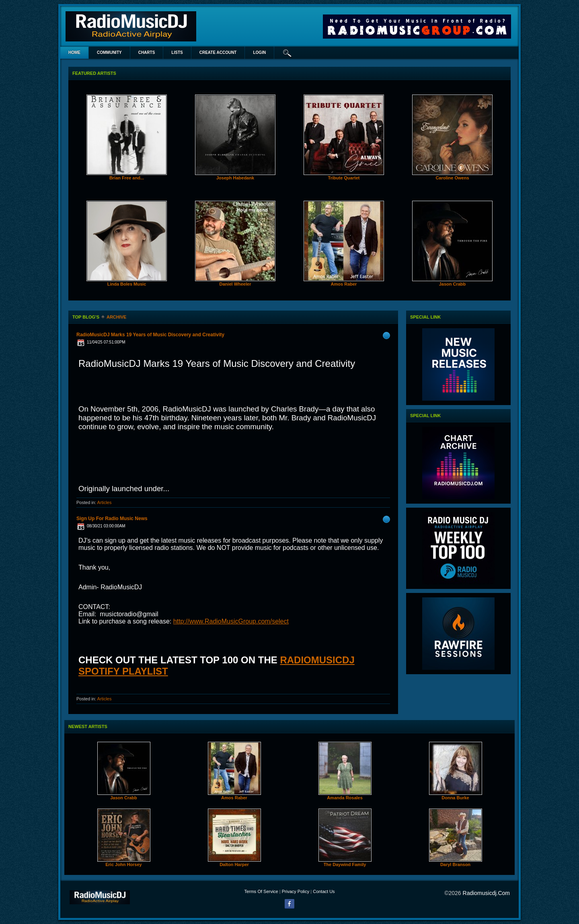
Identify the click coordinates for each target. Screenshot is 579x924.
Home (74, 52)
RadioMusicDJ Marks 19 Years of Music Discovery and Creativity (150, 335)
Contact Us (324, 891)
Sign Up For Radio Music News (112, 519)
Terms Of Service (261, 891)
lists (177, 52)
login (259, 52)
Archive (117, 317)
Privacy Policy (296, 891)
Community (109, 52)
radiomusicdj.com (486, 893)
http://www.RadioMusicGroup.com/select (231, 621)
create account (218, 52)
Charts (147, 52)
